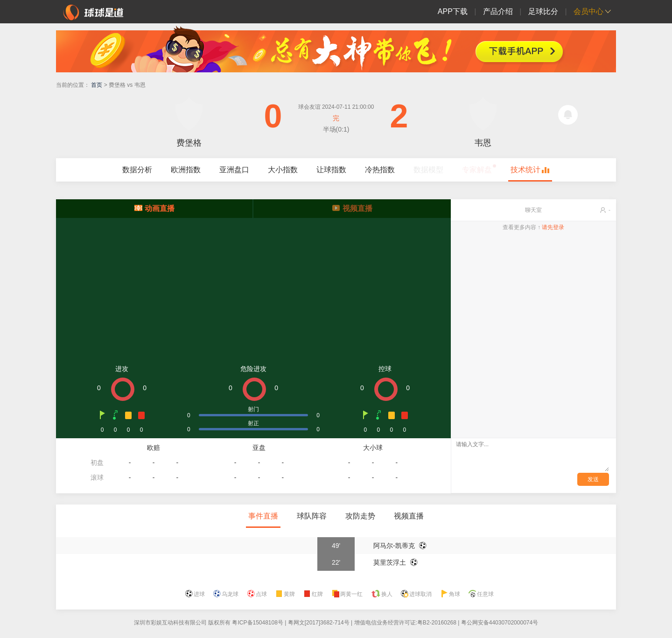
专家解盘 (477, 170)
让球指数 (331, 170)
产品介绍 (498, 11)
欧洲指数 (186, 170)
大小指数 (283, 170)
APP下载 (453, 11)
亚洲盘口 (234, 170)
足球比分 (543, 11)
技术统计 (525, 170)
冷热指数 (380, 170)
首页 (97, 85)
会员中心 (588, 11)
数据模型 (428, 170)
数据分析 (137, 170)
